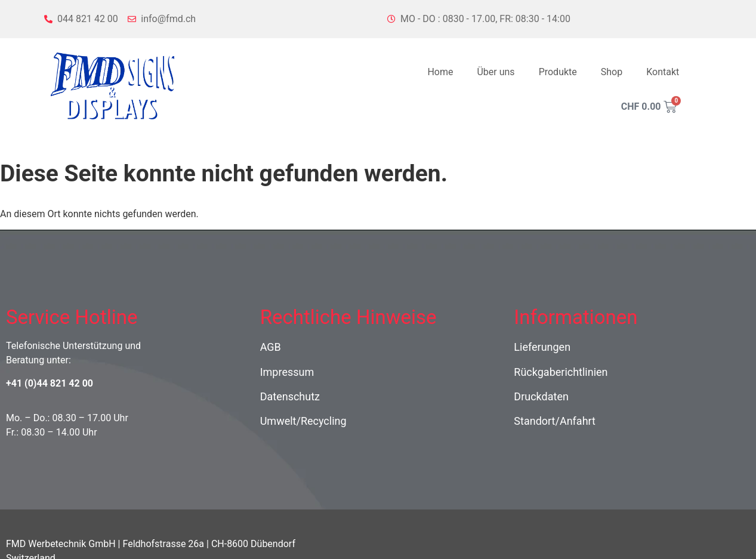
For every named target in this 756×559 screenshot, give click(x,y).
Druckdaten (541, 396)
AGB (271, 347)
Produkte (558, 72)
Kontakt (663, 72)
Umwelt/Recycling (303, 421)
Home (440, 72)
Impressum (287, 372)
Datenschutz (290, 396)
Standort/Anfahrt (555, 421)
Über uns (496, 72)
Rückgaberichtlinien (561, 372)
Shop (612, 72)
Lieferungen (542, 347)
